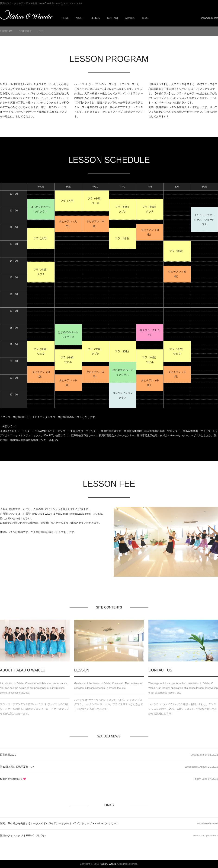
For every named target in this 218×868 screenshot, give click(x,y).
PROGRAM (6, 31)
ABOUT (80, 18)
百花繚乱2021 (8, 755)
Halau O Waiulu (108, 864)
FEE (41, 31)
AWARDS (130, 18)
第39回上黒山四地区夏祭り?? (17, 767)
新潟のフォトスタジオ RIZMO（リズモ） (24, 835)
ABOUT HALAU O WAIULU (23, 670)
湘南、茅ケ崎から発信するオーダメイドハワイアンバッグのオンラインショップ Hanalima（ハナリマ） (59, 823)
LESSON (82, 670)
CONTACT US (160, 670)
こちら (168, 112)
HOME (65, 18)
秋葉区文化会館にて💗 (13, 779)
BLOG (145, 18)
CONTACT (113, 18)
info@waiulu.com (80, 514)
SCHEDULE (25, 31)
